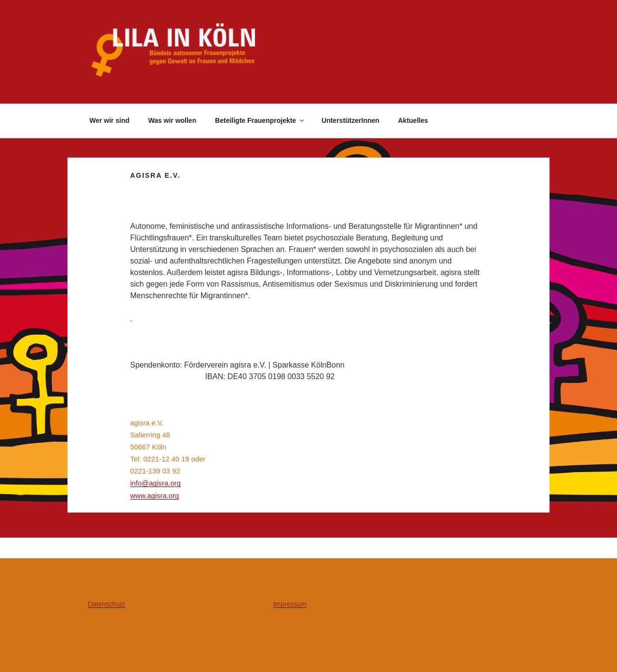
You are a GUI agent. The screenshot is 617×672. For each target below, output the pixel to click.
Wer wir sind (110, 120)
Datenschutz (107, 604)
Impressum (290, 604)
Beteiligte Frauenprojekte (260, 120)
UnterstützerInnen (350, 120)
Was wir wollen (172, 120)
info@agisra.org (155, 483)
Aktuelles (413, 120)
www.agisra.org (154, 496)
